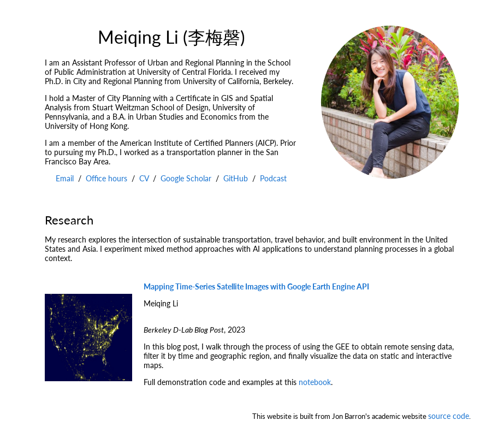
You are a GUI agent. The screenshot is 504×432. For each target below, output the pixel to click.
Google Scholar (186, 178)
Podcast (273, 178)
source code (449, 416)
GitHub (236, 178)
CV (144, 178)
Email (65, 178)
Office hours (106, 178)
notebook (315, 382)
